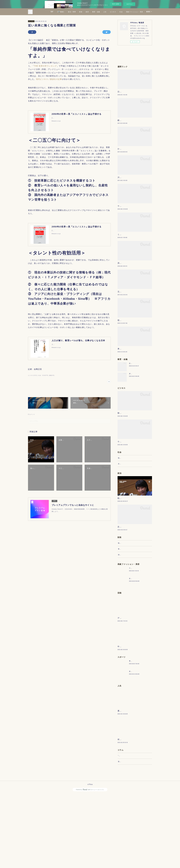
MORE (148, 12)
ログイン (129, 4)
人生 (125, 12)
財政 (101, 12)
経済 (108, 12)
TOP (72, 12)
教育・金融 (116, 12)
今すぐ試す (116, 4)
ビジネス (133, 12)
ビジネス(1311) (33, 375)
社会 (141, 12)
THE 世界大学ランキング (45, 66)
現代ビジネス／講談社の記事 (49, 79)
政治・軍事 (92, 12)
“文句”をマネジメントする (127, 828)
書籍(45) (52, 375)
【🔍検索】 (81, 12)
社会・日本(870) (43, 375)
